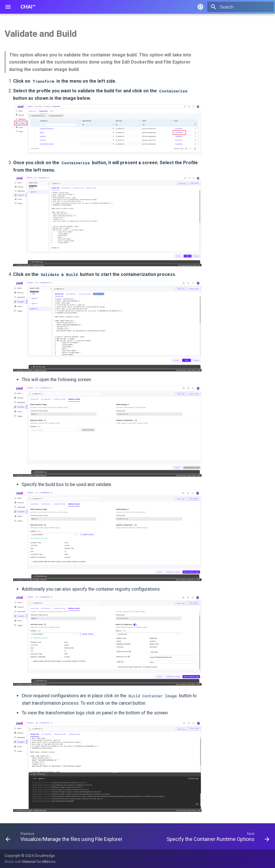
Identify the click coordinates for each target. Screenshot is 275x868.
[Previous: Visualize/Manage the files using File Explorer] (65, 838)
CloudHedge (45, 856)
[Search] (241, 7)
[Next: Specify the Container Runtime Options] (217, 838)
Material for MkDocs (39, 862)
